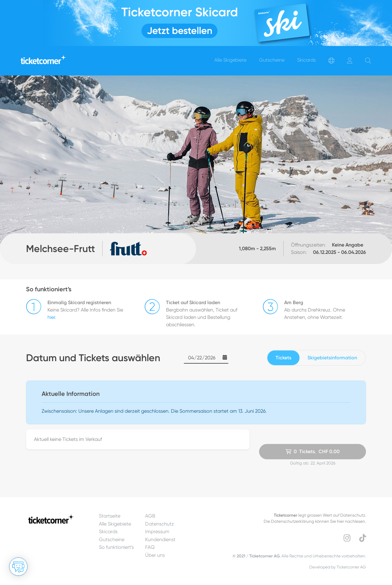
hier (51, 317)
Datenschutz (160, 524)
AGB (150, 516)
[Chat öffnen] (18, 567)
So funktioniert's (116, 547)
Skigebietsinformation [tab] (332, 358)
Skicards (108, 531)
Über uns (155, 555)
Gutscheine (112, 539)
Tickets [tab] (283, 358)
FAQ (150, 547)
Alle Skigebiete (115, 524)
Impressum (157, 531)
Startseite (110, 516)
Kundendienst (160, 539)
